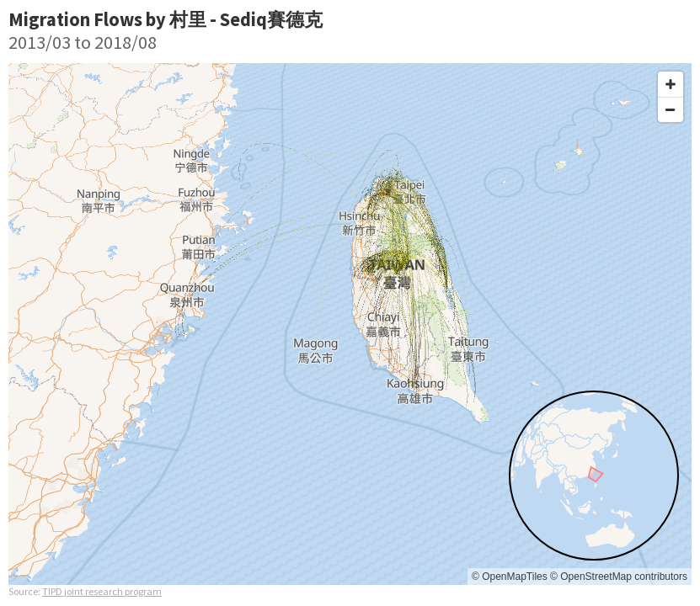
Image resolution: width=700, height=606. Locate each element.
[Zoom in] (671, 84)
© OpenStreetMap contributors (619, 577)
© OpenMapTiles (510, 577)
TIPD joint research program (102, 591)
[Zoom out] (671, 109)
